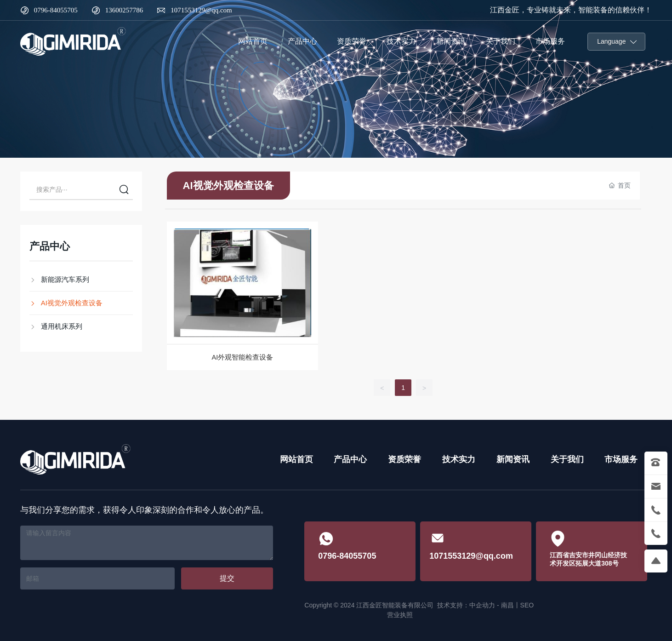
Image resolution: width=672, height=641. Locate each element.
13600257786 (124, 10)
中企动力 (482, 605)
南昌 (507, 605)
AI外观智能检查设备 (243, 357)
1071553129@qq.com (201, 10)
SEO (527, 605)
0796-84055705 (56, 10)
